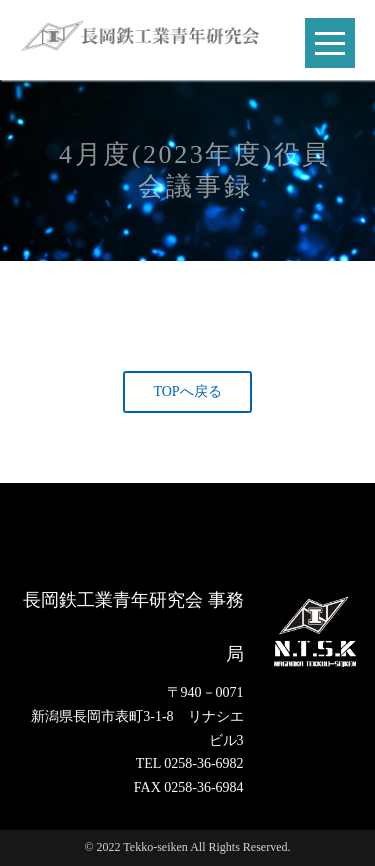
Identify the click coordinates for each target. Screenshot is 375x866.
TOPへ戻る (187, 391)
